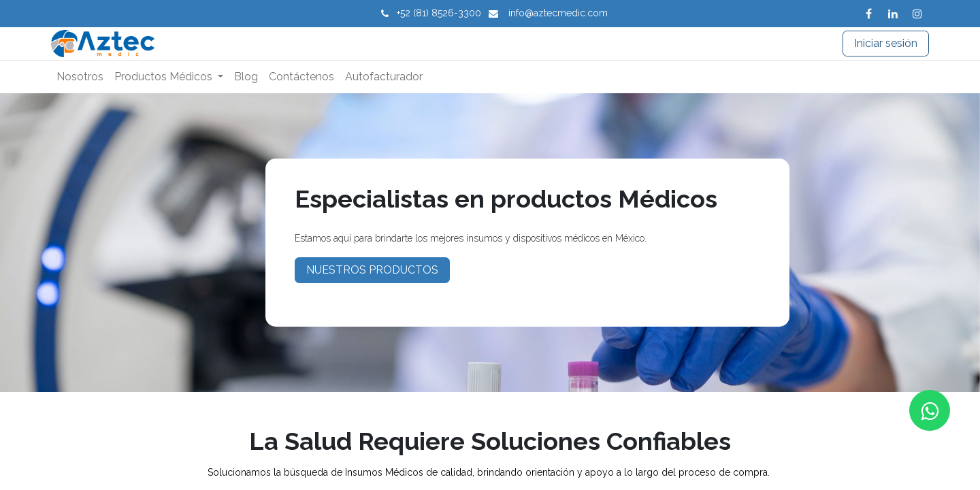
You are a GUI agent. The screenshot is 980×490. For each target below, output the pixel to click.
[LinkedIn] (893, 14)
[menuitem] (80, 77)
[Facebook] (868, 14)
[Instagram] (917, 14)
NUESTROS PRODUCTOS (372, 270)
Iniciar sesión (886, 43)
